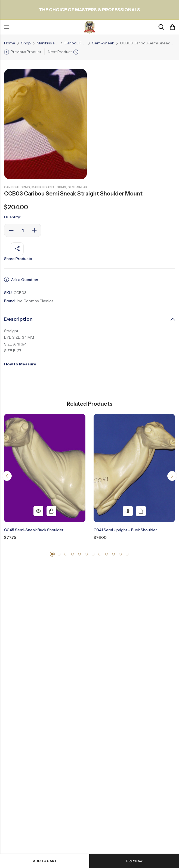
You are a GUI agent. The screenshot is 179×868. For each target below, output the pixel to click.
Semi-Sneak (103, 43)
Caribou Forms (75, 43)
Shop (26, 43)
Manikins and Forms (48, 43)
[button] (7, 476)
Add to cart (45, 861)
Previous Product (26, 52)
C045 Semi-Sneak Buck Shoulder (34, 530)
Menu (7, 27)
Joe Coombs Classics (34, 301)
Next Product (60, 52)
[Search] (161, 27)
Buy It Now (134, 861)
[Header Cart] (172, 27)
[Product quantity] (23, 230)
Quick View (38, 511)
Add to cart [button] (51, 511)
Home (10, 43)
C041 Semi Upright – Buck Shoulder (125, 530)
